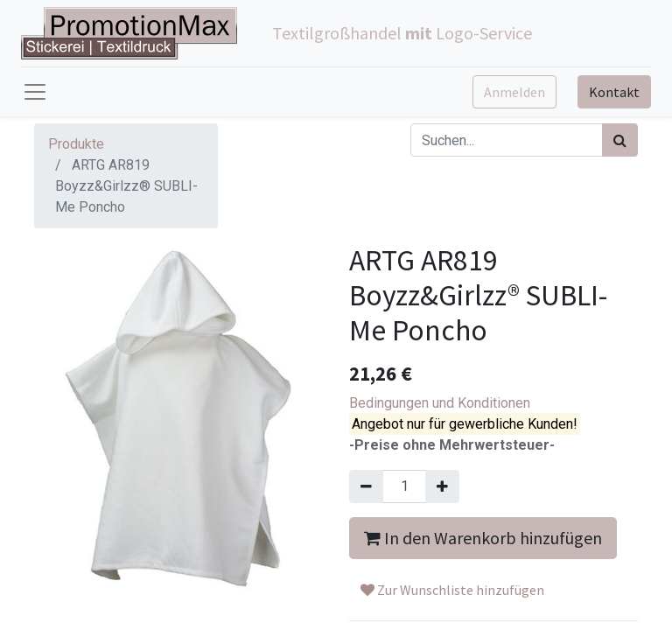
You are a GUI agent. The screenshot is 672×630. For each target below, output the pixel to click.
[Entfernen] (366, 486)
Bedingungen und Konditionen (440, 403)
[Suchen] (620, 140)
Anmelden (514, 92)
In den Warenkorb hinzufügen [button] (483, 538)
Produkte (76, 144)
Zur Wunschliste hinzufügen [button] (452, 590)
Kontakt (614, 92)
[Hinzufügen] (442, 486)
